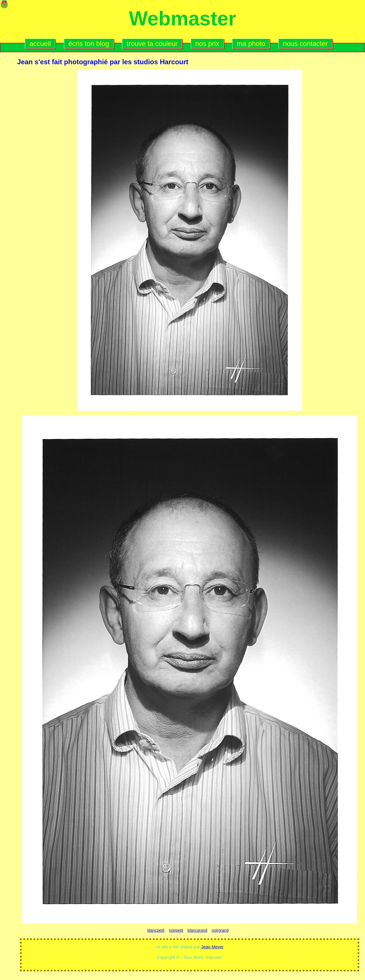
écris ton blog (89, 44)
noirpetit (176, 930)
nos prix (207, 44)
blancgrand (197, 930)
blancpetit (156, 930)
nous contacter (305, 44)
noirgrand (220, 930)
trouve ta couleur (152, 44)
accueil (40, 44)
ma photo (251, 44)
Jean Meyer (212, 947)
